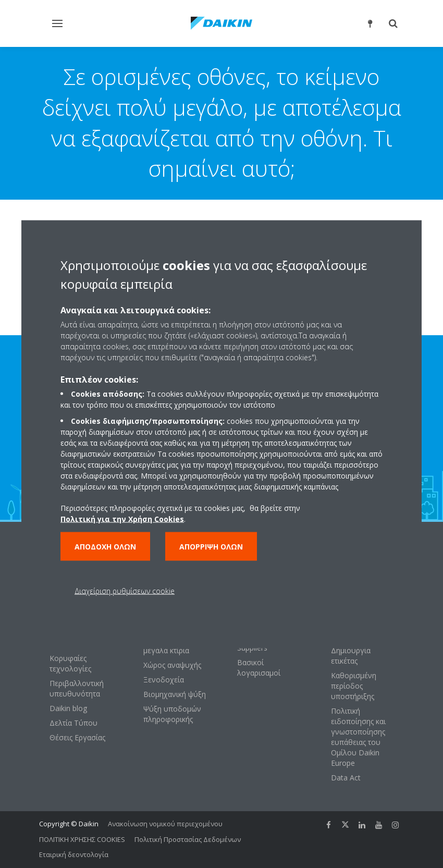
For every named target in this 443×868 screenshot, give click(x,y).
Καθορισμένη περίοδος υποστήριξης (354, 686)
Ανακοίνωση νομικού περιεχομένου (165, 824)
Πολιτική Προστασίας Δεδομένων (188, 839)
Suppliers (252, 648)
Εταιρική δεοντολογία (74, 854)
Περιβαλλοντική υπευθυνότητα (77, 688)
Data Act (346, 778)
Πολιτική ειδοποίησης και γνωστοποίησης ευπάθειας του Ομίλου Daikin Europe (358, 737)
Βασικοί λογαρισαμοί (259, 668)
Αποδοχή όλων (105, 546)
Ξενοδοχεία (164, 680)
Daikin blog (68, 708)
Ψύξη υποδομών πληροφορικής (172, 714)
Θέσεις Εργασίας (77, 737)
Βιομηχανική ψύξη (175, 694)
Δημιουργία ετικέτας (351, 656)
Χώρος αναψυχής (172, 665)
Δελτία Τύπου (73, 723)
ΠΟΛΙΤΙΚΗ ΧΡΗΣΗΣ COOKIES (82, 839)
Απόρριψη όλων (211, 546)
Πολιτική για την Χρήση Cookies (122, 518)
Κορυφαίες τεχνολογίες (70, 663)
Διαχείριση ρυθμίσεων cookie (125, 590)
